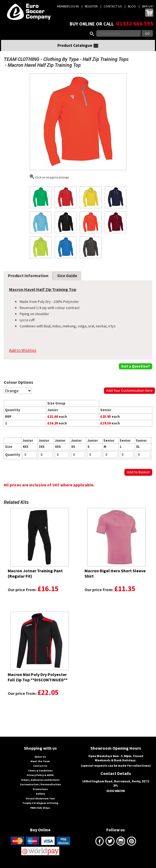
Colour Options (18, 382)
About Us (40, 757)
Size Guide (67, 276)
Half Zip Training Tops (106, 59)
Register (91, 6)
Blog (132, 6)
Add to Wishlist (23, 350)
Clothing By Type (61, 59)
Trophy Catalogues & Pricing (40, 803)
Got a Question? (136, 366)
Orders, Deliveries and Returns (40, 780)
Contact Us (113, 6)
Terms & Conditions (40, 771)
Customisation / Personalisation (40, 784)
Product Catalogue (78, 45)
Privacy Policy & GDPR (40, 775)
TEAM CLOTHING (22, 59)
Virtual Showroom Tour (40, 798)
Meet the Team (40, 761)
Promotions (40, 789)
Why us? (148, 6)
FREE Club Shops (40, 808)
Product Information (28, 276)
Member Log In (68, 6)
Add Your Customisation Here (129, 390)
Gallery (40, 794)
